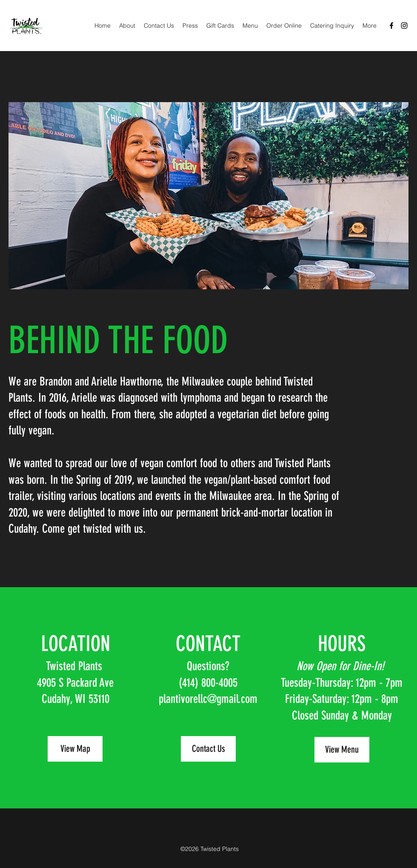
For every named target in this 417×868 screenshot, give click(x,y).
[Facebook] (391, 26)
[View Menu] (342, 750)
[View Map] (75, 749)
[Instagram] (404, 26)
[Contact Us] (208, 749)
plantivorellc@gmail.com (208, 699)
